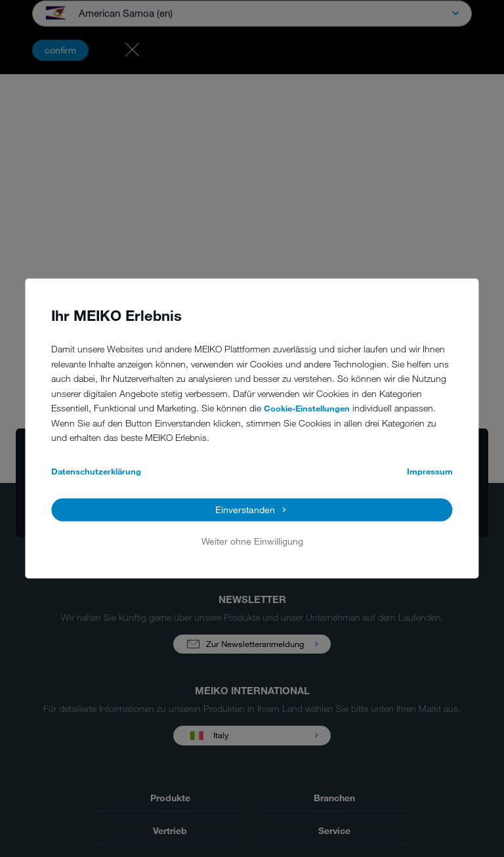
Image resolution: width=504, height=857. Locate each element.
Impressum (430, 471)
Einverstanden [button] (245, 510)
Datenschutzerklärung (96, 471)
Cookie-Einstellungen (307, 409)
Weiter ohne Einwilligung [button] (252, 541)
